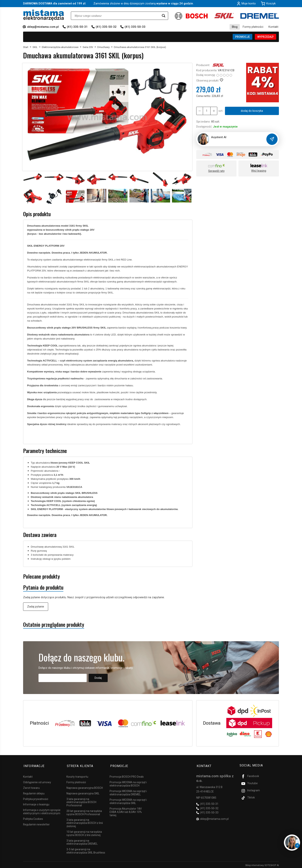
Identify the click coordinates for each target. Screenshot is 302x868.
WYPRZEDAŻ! (266, 37)
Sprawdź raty (216, 171)
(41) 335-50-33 (135, 27)
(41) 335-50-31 (77, 27)
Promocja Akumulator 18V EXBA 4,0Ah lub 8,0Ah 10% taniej (126, 811)
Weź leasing (259, 171)
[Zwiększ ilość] (200, 111)
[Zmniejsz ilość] (213, 111)
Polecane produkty (42, 576)
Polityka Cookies (33, 818)
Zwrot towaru (31, 787)
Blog (235, 27)
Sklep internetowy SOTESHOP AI (262, 864)
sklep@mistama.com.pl (43, 27)
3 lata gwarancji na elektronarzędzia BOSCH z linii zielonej (85, 822)
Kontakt (273, 27)
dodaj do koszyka (252, 111)
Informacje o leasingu (36, 803)
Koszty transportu (77, 776)
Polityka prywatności (36, 798)
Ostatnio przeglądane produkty (54, 625)
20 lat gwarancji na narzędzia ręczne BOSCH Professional (84, 811)
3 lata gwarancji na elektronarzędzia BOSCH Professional (81, 801)
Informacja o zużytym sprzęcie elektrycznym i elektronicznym (42, 810)
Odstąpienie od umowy (37, 781)
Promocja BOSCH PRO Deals (127, 776)
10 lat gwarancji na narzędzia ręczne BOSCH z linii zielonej (84, 832)
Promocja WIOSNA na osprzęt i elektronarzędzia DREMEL (128, 792)
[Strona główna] (44, 15)
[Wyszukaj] (164, 16)
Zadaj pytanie (36, 607)
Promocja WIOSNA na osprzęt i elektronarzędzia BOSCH (128, 783)
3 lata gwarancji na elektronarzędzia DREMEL (82, 841)
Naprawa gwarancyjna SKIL (83, 792)
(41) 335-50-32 (106, 27)
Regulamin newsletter (36, 823)
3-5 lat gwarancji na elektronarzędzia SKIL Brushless (86, 850)
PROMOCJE (242, 37)
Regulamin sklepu (34, 792)
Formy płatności (253, 27)
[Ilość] (206, 111)
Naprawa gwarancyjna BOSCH (85, 787)
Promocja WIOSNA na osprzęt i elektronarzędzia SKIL (128, 800)
